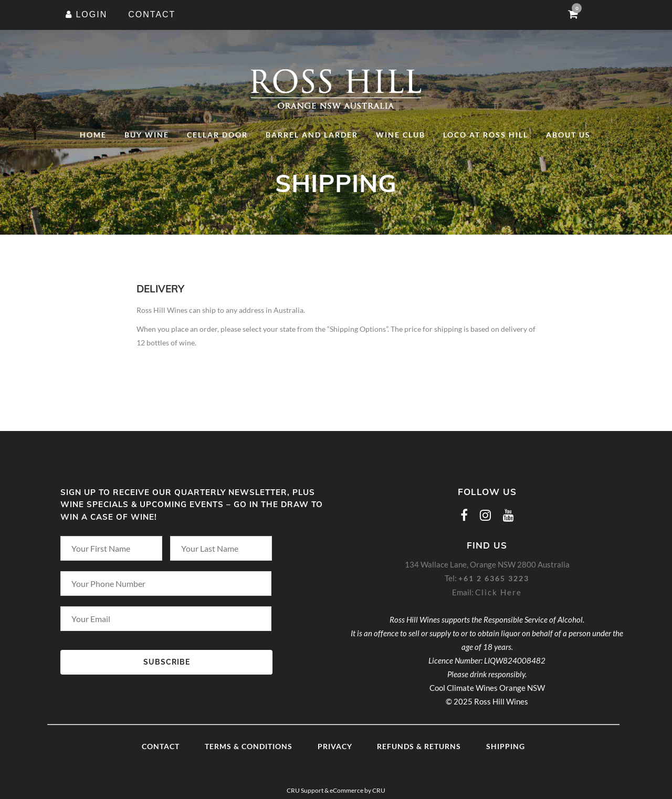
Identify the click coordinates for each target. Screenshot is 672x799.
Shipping (506, 746)
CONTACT (152, 14)
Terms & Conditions (249, 746)
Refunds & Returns (419, 746)
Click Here (498, 592)
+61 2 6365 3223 (494, 578)
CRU (379, 790)
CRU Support (305, 790)
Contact (161, 746)
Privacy (335, 746)
